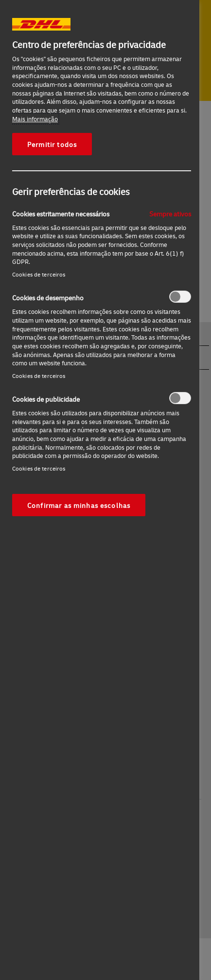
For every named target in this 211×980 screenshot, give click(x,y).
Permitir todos (52, 144)
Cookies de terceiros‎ (39, 274)
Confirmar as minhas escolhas (79, 505)
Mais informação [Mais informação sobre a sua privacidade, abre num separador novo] (35, 119)
